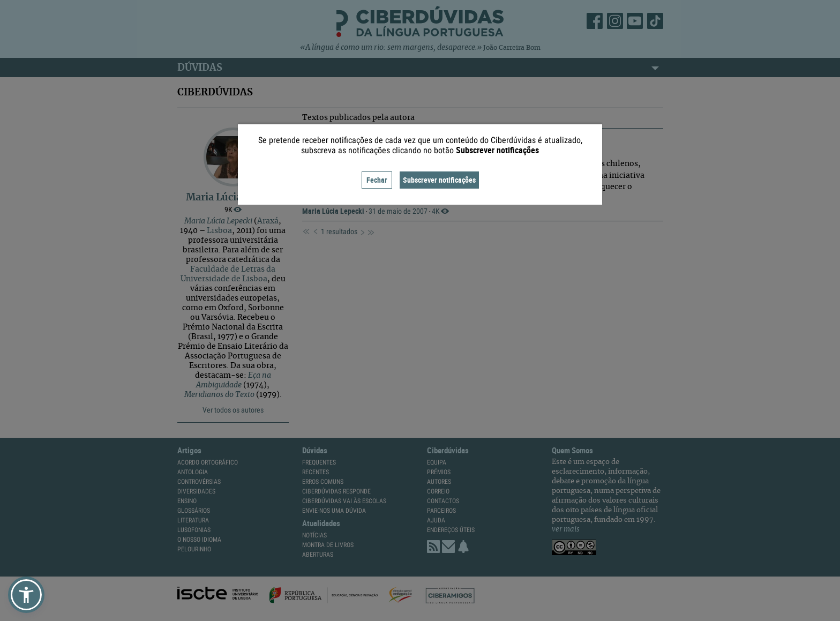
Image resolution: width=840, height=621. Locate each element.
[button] (26, 595)
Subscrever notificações (439, 180)
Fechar (377, 180)
